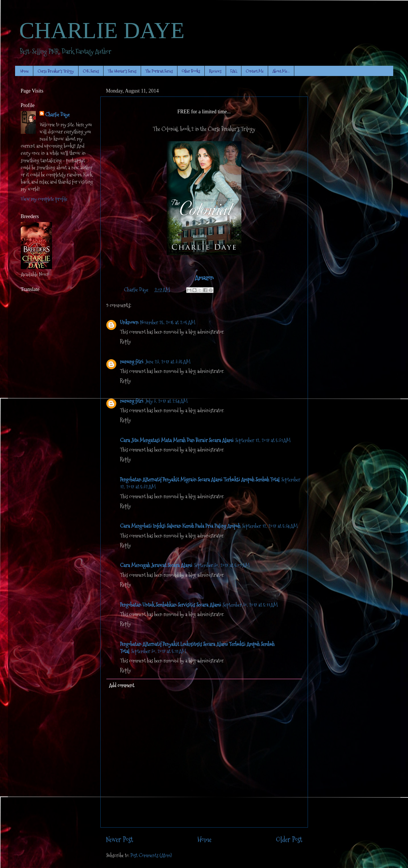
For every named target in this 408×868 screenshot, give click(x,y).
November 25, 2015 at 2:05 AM (168, 322)
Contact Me (255, 71)
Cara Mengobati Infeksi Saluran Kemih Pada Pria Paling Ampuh (180, 526)
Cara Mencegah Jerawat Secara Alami (156, 565)
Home (24, 71)
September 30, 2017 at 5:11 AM (250, 605)
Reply (125, 341)
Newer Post (120, 840)
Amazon (204, 278)
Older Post (289, 840)
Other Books (191, 71)
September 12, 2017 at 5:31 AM (263, 440)
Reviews (215, 71)
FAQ (234, 71)
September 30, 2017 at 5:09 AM (222, 565)
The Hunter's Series (122, 71)
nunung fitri (132, 362)
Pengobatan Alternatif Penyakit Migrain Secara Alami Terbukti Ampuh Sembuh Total (200, 480)
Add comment (122, 685)
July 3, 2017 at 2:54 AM (166, 401)
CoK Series (91, 71)
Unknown (129, 322)
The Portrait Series (159, 71)
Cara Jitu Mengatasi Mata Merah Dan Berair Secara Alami (177, 440)
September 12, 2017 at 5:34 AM (270, 526)
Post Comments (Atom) (151, 855)
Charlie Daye (57, 115)
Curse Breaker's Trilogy (56, 71)
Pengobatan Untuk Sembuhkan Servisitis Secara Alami (170, 605)
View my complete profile (44, 199)
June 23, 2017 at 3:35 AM (168, 362)
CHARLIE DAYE (102, 30)
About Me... (281, 71)
